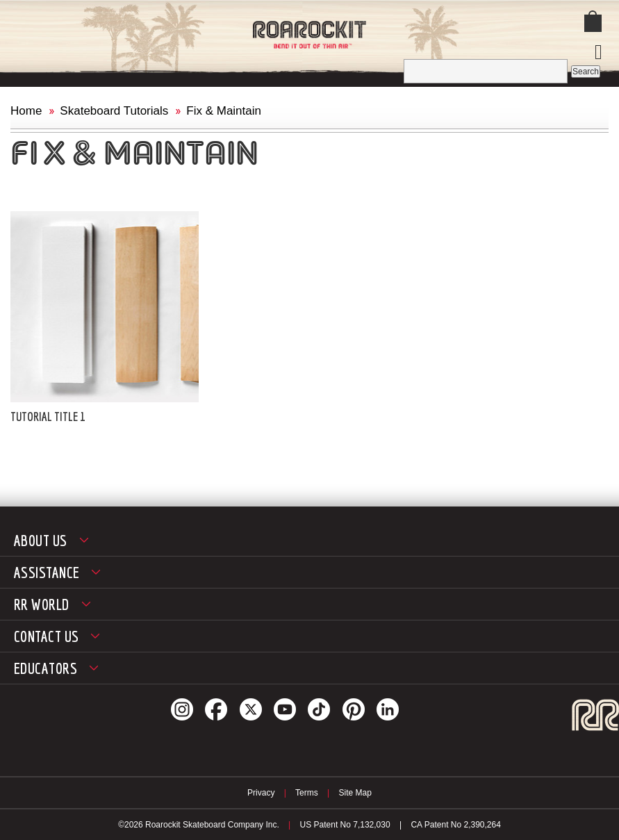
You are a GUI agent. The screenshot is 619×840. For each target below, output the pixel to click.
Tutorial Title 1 (48, 417)
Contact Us (46, 636)
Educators (46, 668)
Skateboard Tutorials (114, 111)
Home (26, 111)
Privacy (261, 793)
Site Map (355, 793)
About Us (41, 540)
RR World (42, 604)
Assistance (47, 572)
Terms (307, 793)
